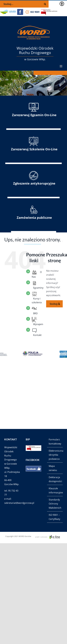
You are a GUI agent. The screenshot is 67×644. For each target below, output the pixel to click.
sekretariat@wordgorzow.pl (19, 503)
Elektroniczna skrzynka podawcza (55, 455)
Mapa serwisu (53, 468)
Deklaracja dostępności (55, 479)
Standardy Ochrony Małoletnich (55, 504)
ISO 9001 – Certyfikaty (54, 517)
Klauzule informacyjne (55, 490)
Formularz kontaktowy (55, 442)
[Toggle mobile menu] (61, 66)
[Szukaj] (59, 304)
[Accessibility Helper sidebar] (62, 4)
